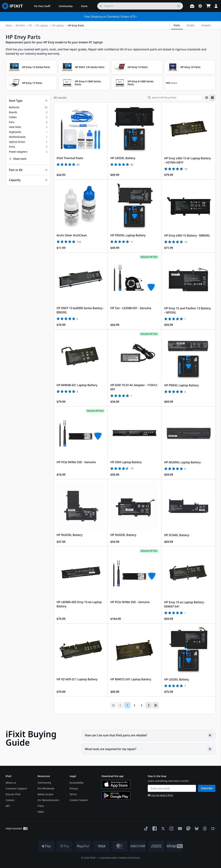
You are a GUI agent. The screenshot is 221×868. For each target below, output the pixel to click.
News (41, 812)
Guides (191, 25)
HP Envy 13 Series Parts (36, 67)
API (8, 806)
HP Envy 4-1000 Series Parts (88, 83)
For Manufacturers (48, 800)
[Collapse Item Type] (28, 101)
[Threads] (204, 829)
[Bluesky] (196, 829)
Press (41, 806)
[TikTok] (145, 829)
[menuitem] (42, 6)
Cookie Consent (79, 800)
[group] (209, 98)
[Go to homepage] (14, 6)
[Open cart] (208, 6)
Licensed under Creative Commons (120, 858)
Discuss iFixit (13, 794)
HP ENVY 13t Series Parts (90, 67)
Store (9, 25)
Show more (18, 159)
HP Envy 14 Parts (138, 67)
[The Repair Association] (213, 829)
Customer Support (16, 788)
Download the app (113, 776)
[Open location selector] (200, 6)
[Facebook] (154, 829)
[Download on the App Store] (116, 784)
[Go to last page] (156, 705)
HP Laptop (58, 25)
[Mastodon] (188, 829)
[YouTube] (179, 829)
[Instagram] (171, 829)
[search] (140, 6)
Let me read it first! (160, 795)
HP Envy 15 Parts (191, 67)
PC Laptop (42, 25)
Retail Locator (46, 794)
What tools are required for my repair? (149, 749)
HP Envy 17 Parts (32, 83)
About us (11, 783)
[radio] (207, 98)
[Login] (216, 6)
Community (44, 783)
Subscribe (207, 788)
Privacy (74, 788)
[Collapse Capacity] (28, 180)
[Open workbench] (192, 6)
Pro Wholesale (46, 788)
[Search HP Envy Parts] (174, 98)
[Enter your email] (172, 788)
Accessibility (77, 783)
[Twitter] (162, 829)
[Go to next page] (149, 705)
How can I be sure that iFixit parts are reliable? (149, 735)
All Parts (20, 25)
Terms (73, 794)
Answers (206, 25)
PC (31, 25)
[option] (28, 107)
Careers (10, 800)
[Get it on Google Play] (116, 796)
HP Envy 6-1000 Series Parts (141, 83)
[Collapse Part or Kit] (28, 170)
